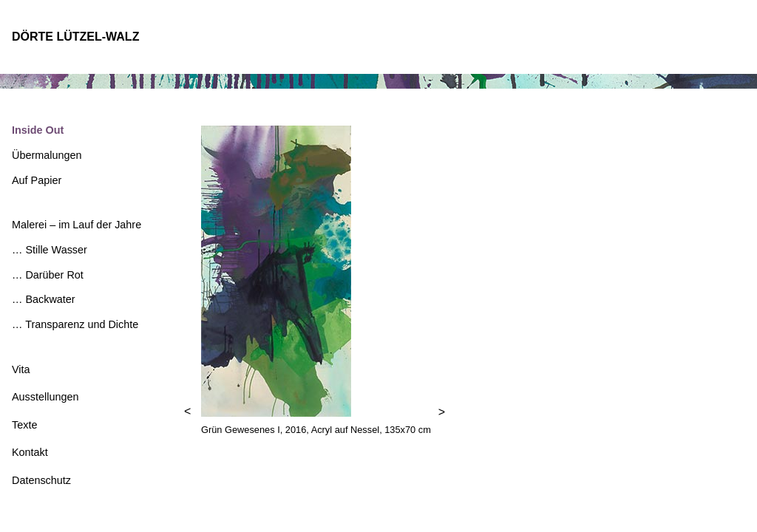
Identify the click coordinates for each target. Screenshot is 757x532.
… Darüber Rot (48, 275)
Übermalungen (47, 155)
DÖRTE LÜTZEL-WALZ (75, 37)
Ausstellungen (45, 397)
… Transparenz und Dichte (75, 324)
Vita (21, 369)
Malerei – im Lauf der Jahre (77, 225)
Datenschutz (41, 480)
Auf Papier (37, 180)
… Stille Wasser (50, 250)
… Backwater (44, 299)
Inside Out (38, 130)
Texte (24, 425)
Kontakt (30, 452)
